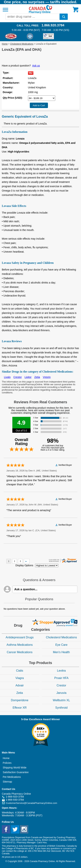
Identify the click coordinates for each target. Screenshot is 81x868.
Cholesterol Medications (22, 44)
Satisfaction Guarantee (16, 772)
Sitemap (7, 782)
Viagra (20, 678)
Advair (20, 685)
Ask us (36, 66)
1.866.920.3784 (53, 25)
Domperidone (20, 700)
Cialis (20, 671)
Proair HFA (61, 678)
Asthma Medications (20, 645)
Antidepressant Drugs (20, 637)
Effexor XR (20, 708)
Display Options (24, 565)
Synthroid (61, 708)
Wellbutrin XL (61, 700)
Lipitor (28, 377)
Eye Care (61, 645)
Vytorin (47, 377)
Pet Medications (12, 777)
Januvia (61, 693)
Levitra (61, 671)
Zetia (37, 377)
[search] (64, 17)
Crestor (18, 377)
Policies (7, 763)
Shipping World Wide (15, 768)
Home (5, 44)
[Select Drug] (42, 98)
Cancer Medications (20, 652)
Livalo (7, 377)
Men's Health (61, 652)
